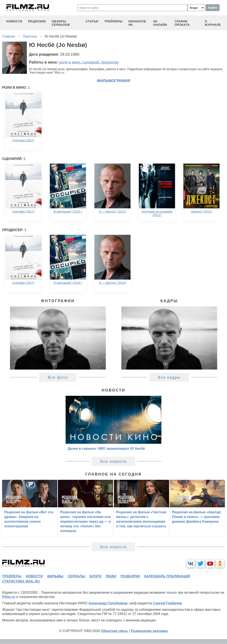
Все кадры (169, 377)
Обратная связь (114, 631)
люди (111, 576)
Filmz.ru (9, 597)
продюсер (110, 62)
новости (14, 21)
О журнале (213, 23)
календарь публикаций (167, 576)
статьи (92, 21)
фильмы (55, 576)
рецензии (37, 21)
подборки (130, 576)
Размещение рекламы (149, 631)
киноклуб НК (137, 23)
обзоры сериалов (61, 23)
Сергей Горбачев (167, 603)
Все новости (114, 461)
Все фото (58, 377)
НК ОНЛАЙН (160, 23)
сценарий (90, 62)
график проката (182, 23)
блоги (95, 576)
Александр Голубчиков (108, 603)
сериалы (76, 576)
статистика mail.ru (21, 581)
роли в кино (70, 62)
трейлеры (113, 21)
